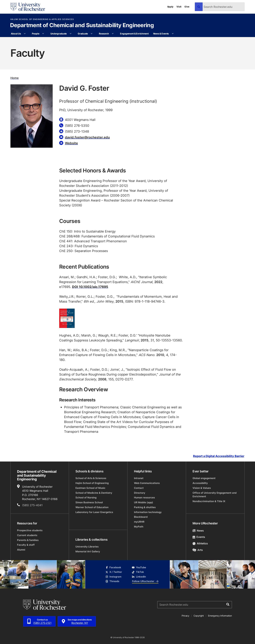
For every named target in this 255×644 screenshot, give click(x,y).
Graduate (83, 34)
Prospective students (30, 530)
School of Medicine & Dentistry (94, 493)
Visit (179, 7)
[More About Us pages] (25, 34)
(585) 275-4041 (32, 505)
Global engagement (204, 478)
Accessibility (200, 483)
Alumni (21, 550)
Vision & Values (202, 488)
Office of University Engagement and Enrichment (215, 495)
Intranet (139, 478)
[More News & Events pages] (173, 34)
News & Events (161, 34)
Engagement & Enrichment (134, 34)
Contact (139, 488)
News (198, 531)
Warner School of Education (92, 507)
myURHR (139, 522)
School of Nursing (86, 498)
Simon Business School (89, 502)
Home (15, 78)
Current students (27, 535)
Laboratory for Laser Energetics (94, 512)
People (36, 34)
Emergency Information (220, 616)
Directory (140, 493)
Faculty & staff (26, 545)
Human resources (144, 498)
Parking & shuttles (145, 507)
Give (187, 7)
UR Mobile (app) (144, 502)
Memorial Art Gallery (88, 551)
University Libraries (87, 547)
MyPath (139, 527)
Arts (198, 550)
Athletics (200, 543)
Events (199, 537)
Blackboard (141, 517)
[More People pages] (43, 34)
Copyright (199, 616)
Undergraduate (59, 34)
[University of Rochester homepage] (28, 7)
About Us (16, 34)
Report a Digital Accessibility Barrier (219, 456)
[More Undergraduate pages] (71, 34)
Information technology (148, 512)
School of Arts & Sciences (91, 478)
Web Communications (147, 483)
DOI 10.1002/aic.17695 (90, 287)
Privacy (185, 616)
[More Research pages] (113, 34)
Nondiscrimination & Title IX (209, 501)
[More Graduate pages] (92, 34)
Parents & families (28, 540)
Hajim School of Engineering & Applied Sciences (42, 19)
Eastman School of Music (90, 488)
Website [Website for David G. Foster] (71, 143)
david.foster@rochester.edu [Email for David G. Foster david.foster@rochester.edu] (87, 137)
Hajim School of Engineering (92, 483)
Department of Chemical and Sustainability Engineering (82, 26)
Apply (170, 7)
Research (104, 34)
